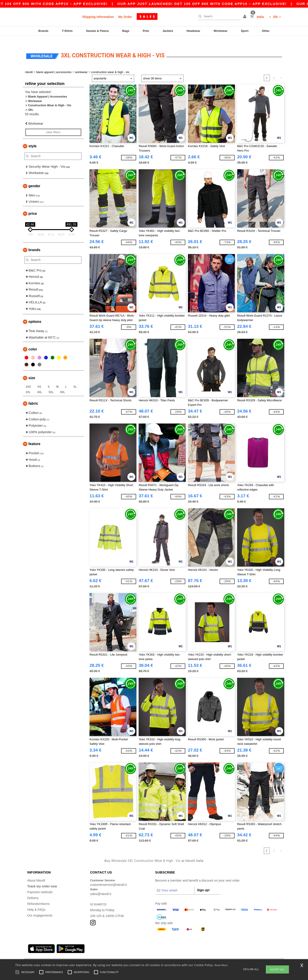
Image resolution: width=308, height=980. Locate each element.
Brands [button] (34, 242)
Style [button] (33, 138)
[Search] (218, 16)
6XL (62, 385)
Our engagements (40, 908)
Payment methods (40, 884)
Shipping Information (98, 17)
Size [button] (32, 370)
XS (39, 379)
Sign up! (203, 882)
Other (266, 31)
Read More (221, 965)
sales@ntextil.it (101, 886)
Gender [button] (34, 178)
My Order (125, 17)
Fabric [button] (33, 396)
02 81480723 (99, 896)
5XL (51, 385)
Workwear (221, 31)
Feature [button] (34, 436)
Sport (245, 31)
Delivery (33, 890)
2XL (28, 385)
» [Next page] (281, 70)
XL (75, 379)
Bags (126, 31)
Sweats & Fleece (97, 31)
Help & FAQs (36, 902)
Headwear (193, 31)
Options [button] (35, 314)
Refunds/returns (39, 896)
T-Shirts (67, 31)
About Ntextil (36, 873)
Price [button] (33, 206)
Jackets (168, 31)
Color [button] (33, 342)
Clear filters (53, 124)
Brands (43, 31)
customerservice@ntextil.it (109, 877)
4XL (40, 385)
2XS (28, 379)
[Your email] (175, 882)
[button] (245, 17)
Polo (146, 31)
